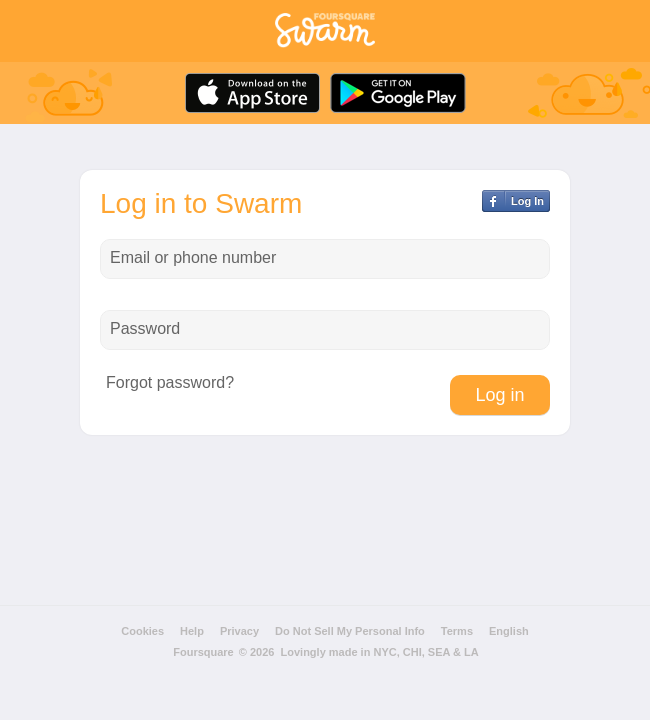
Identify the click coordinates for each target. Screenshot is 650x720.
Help (192, 631)
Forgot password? (170, 383)
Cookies (142, 631)
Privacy (239, 631)
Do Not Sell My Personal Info (350, 631)
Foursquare (203, 652)
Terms (457, 631)
